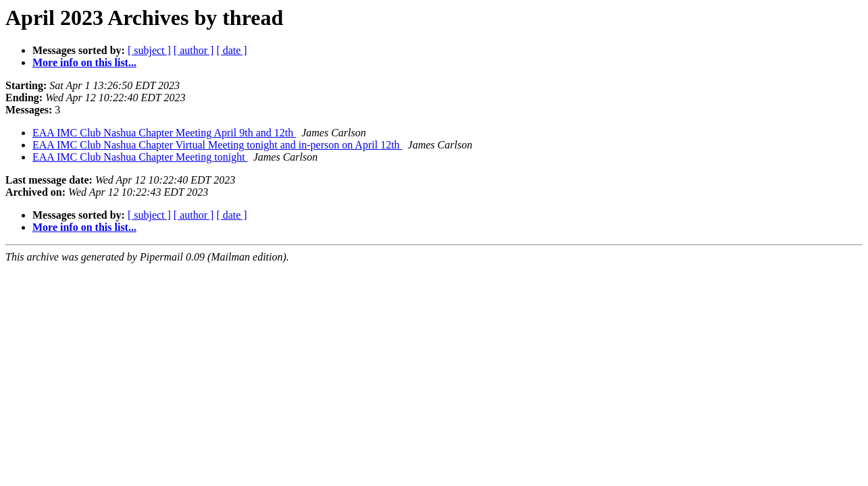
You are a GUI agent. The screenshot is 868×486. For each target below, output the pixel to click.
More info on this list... (84, 62)
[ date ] (231, 50)
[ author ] (194, 50)
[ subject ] (149, 50)
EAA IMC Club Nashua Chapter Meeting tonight (140, 157)
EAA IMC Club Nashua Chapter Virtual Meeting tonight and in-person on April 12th (218, 145)
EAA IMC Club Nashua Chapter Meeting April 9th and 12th (164, 133)
